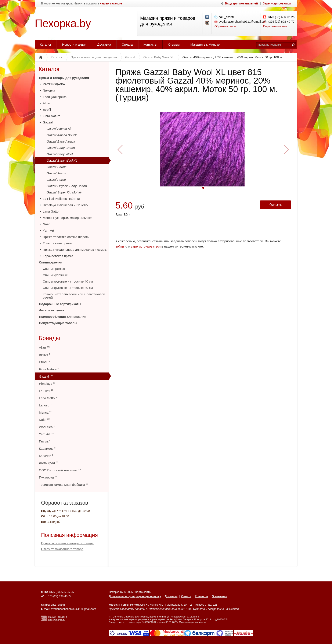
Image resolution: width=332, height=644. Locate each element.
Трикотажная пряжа (57, 243)
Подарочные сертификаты (60, 304)
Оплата (127, 44)
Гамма (45, 441)
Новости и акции (74, 44)
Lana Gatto (51, 211)
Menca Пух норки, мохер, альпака (68, 218)
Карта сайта (143, 592)
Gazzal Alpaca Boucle (62, 135)
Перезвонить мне (275, 26)
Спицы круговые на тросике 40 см (68, 281)
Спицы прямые (54, 269)
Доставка (104, 44)
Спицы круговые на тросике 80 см (68, 288)
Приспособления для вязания (63, 317)
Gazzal (48, 122)
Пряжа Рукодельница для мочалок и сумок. (75, 250)
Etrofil (47, 110)
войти (120, 246)
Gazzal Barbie (57, 167)
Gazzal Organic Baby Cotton (67, 186)
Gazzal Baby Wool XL (62, 160)
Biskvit (45, 355)
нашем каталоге (111, 3)
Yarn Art (48, 230)
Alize (46, 103)
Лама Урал (48, 463)
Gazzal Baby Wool (60, 154)
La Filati (46, 391)
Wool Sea (47, 427)
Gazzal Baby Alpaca (61, 141)
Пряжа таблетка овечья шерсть (66, 237)
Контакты (150, 44)
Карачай (46, 456)
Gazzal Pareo (56, 180)
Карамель (47, 449)
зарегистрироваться (146, 246)
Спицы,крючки (51, 262)
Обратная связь (225, 26)
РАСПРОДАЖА (54, 84)
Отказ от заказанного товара (62, 549)
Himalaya (47, 384)
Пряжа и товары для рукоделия (64, 78)
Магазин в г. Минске (205, 44)
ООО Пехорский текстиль (60, 470)
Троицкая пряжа (55, 97)
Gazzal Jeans (56, 173)
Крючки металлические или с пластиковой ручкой (74, 296)
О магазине (219, 596)
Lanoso (45, 405)
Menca (45, 412)
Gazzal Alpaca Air (59, 129)
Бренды (49, 338)
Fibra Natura (52, 116)
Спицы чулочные (55, 275)
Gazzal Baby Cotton (61, 148)
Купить (275, 205)
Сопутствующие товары (58, 323)
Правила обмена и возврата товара (67, 543)
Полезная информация (69, 535)
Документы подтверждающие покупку (135, 596)
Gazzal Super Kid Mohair (64, 192)
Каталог (46, 44)
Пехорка (49, 90)
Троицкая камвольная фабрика (64, 485)
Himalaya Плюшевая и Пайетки (66, 205)
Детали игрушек (52, 310)
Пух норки (48, 477)
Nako (46, 224)
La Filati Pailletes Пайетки (61, 199)
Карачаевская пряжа (58, 256)
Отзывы (174, 44)
